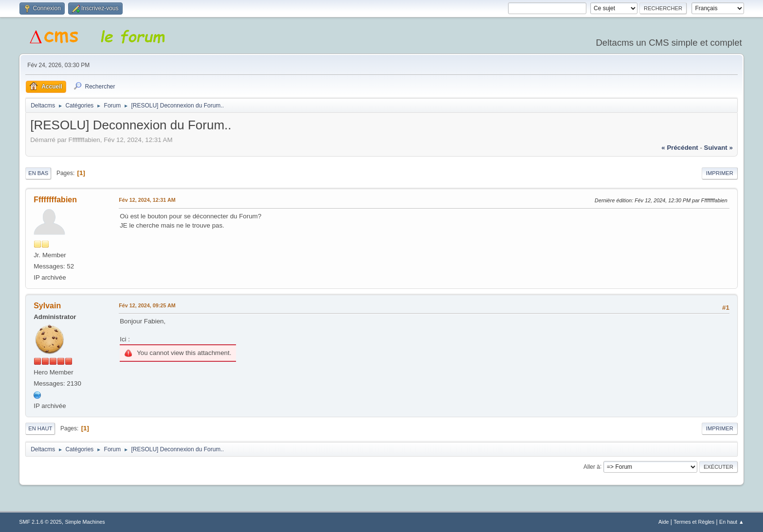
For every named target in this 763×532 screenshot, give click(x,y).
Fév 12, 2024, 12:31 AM (147, 200)
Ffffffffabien (55, 200)
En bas (38, 173)
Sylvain (47, 306)
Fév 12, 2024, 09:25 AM (147, 305)
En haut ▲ (732, 522)
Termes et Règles (694, 522)
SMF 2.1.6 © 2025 (40, 522)
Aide (664, 522)
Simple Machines (85, 522)
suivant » (718, 148)
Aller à (592, 466)
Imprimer (720, 173)
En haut (40, 428)
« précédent (680, 148)
